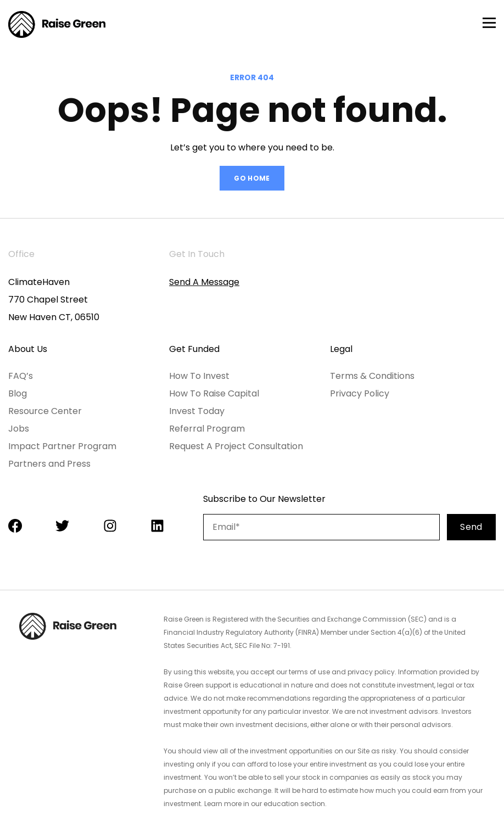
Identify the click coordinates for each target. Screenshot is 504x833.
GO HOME (252, 178)
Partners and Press (49, 464)
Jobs (19, 429)
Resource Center (45, 411)
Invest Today (197, 411)
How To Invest (199, 376)
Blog (18, 393)
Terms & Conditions (372, 376)
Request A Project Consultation (236, 446)
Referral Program (207, 429)
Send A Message (204, 282)
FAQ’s (21, 376)
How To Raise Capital (214, 393)
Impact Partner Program (62, 446)
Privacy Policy (360, 393)
